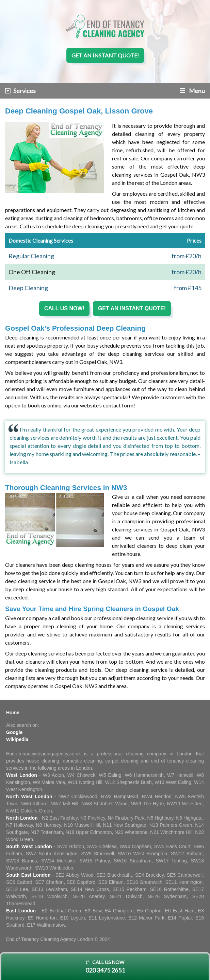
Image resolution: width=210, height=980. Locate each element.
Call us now (105, 967)
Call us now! (64, 308)
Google (14, 732)
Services (20, 91)
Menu (192, 91)
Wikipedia (17, 739)
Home (13, 713)
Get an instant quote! (105, 55)
